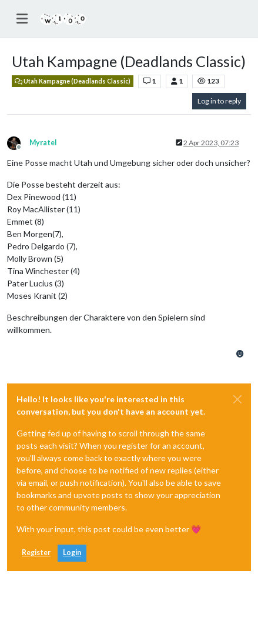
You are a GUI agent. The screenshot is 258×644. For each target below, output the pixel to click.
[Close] (237, 399)
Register (36, 553)
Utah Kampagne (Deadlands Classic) (73, 81)
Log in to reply (219, 101)
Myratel (43, 143)
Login (72, 553)
